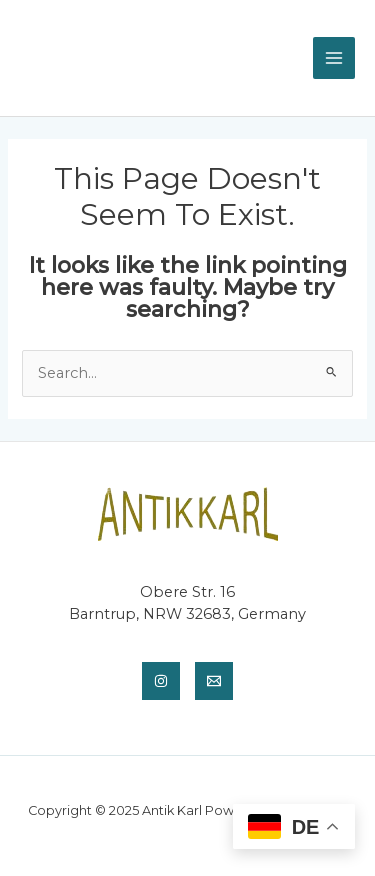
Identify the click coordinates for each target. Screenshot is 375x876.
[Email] (214, 681)
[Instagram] (161, 681)
